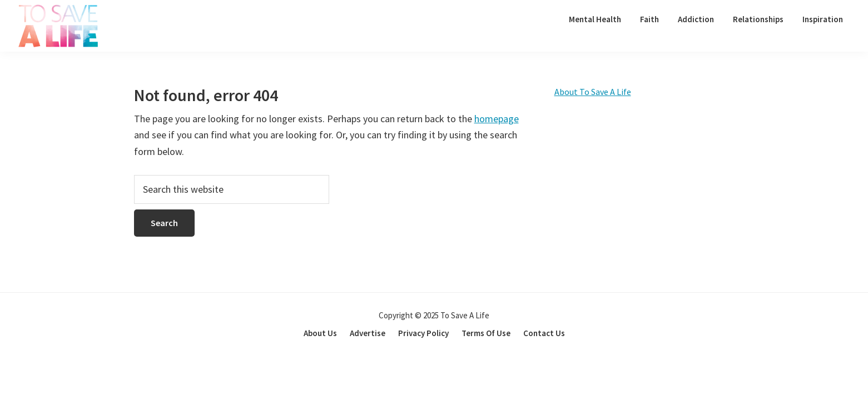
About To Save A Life (593, 92)
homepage (497, 119)
